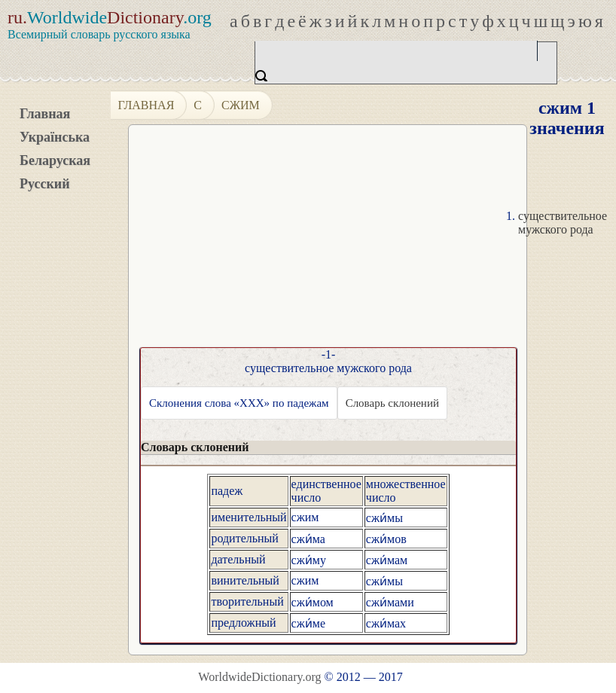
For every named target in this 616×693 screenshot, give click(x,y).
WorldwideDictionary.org (259, 677)
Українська (55, 137)
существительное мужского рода (563, 223)
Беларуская (55, 160)
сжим (241, 105)
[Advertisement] (366, 242)
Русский (45, 184)
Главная (45, 114)
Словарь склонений (392, 403)
